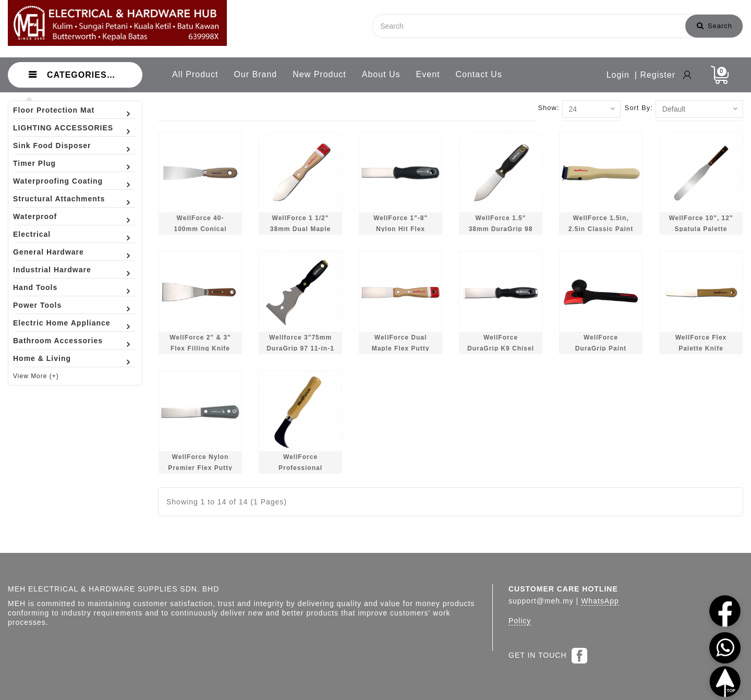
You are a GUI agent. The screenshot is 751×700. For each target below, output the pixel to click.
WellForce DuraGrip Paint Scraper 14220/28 (601, 349)
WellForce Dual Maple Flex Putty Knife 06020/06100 (401, 349)
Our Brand (255, 74)
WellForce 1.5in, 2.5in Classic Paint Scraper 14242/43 (601, 229)
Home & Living (42, 358)
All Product (195, 74)
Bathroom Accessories (58, 341)
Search (714, 26)
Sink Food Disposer (52, 146)
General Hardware (49, 252)
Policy (520, 621)
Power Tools (37, 305)
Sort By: (639, 108)
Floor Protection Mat (54, 110)
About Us (381, 74)
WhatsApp (600, 601)
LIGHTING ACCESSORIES (63, 128)
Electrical (32, 234)
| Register (655, 75)
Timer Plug (34, 163)
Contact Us (479, 74)
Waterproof (35, 216)
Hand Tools (35, 287)
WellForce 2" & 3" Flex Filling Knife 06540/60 (200, 349)
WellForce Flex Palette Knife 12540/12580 (701, 349)
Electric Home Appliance (62, 323)
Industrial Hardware (52, 270)
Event (428, 74)
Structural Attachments (59, 199)
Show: (548, 108)
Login (618, 75)
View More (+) (36, 376)
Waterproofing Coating (58, 181)
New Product (319, 74)
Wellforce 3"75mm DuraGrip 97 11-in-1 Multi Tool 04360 (300, 349)
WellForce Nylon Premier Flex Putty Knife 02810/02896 (200, 468)
